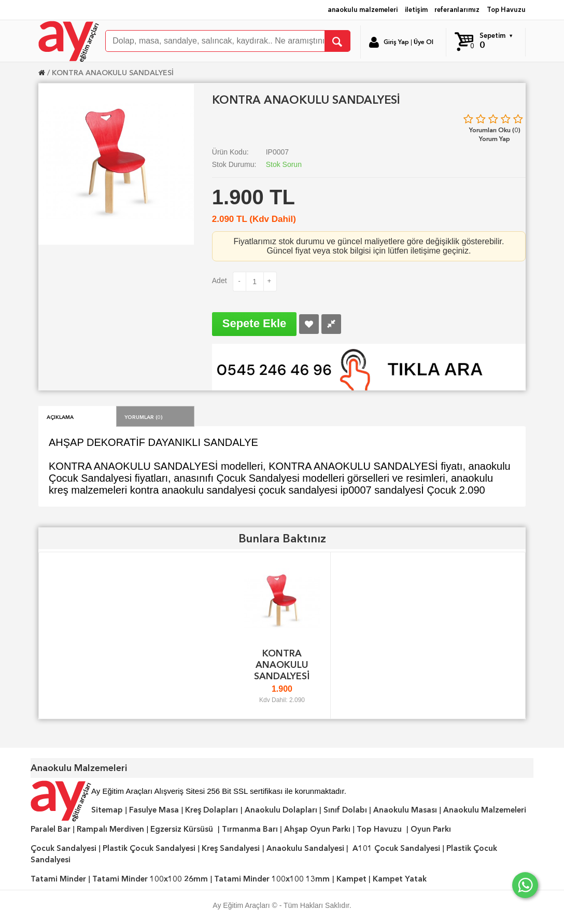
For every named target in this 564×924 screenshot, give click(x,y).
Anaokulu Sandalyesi (305, 848)
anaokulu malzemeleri (363, 10)
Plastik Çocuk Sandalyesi (149, 848)
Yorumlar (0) (144, 416)
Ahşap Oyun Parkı (317, 829)
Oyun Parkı (431, 829)
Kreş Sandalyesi (231, 848)
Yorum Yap (495, 139)
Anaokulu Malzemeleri (485, 810)
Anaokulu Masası (405, 810)
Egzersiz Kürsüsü (182, 829)
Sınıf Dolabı (345, 810)
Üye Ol (424, 42)
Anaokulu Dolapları (281, 810)
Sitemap (107, 810)
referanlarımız (457, 10)
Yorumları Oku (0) (495, 130)
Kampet (351, 879)
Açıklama (60, 416)
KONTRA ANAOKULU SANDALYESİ (113, 73)
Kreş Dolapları (212, 810)
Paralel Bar (51, 829)
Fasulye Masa (154, 810)
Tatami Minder (58, 879)
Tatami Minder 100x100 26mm (150, 879)
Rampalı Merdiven (110, 829)
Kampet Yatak (400, 879)
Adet (220, 281)
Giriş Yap (396, 42)
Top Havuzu (506, 10)
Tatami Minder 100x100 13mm (272, 879)
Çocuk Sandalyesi (64, 848)
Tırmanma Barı (250, 829)
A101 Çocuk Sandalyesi (396, 848)
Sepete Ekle (255, 323)
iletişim (416, 10)
